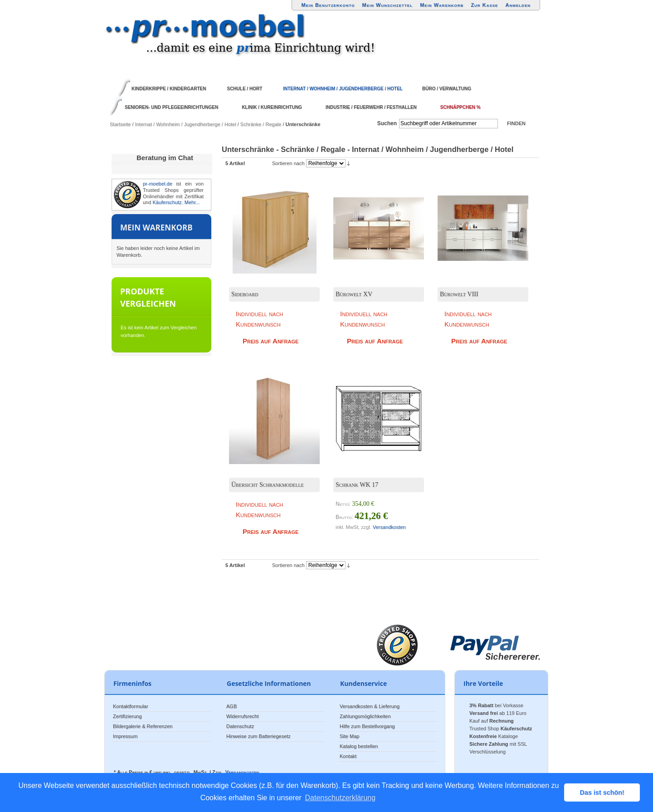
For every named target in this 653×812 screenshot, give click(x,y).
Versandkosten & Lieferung (370, 706)
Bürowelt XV (354, 294)
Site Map (349, 736)
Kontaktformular (131, 706)
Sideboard (245, 294)
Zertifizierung (127, 716)
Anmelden (518, 5)
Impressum (125, 736)
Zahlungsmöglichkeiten (365, 716)
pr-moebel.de (158, 184)
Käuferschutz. (168, 202)
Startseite (120, 124)
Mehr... (192, 202)
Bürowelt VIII (459, 294)
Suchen (387, 123)
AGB (231, 706)
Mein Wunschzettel (387, 5)
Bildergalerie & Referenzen (143, 726)
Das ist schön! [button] (602, 792)
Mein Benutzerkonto (328, 5)
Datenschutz (240, 726)
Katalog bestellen (359, 746)
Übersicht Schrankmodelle (268, 485)
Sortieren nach (288, 163)
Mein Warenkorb (442, 5)
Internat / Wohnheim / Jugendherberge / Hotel (186, 124)
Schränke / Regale (261, 124)
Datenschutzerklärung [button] (341, 798)
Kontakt (348, 756)
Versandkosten (389, 527)
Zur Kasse (484, 5)
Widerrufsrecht (243, 716)
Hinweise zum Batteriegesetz (258, 736)
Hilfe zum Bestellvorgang (367, 726)
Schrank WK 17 (357, 485)
